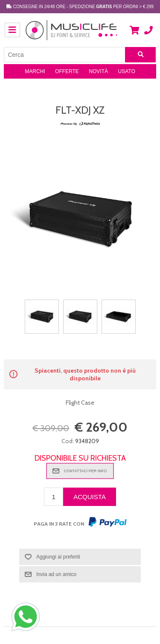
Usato (127, 71)
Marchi (35, 71)
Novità (98, 71)
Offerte (67, 71)
